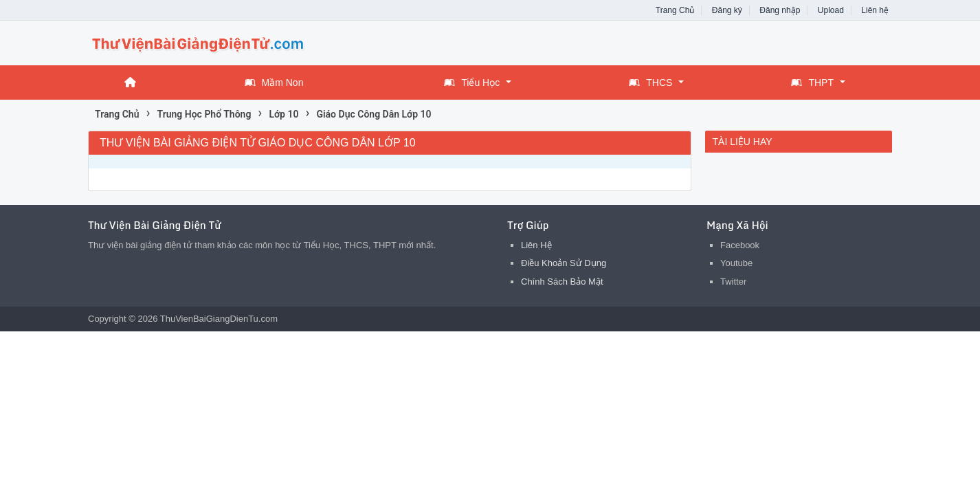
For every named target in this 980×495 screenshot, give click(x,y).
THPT (812, 82)
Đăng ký (727, 10)
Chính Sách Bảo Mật (562, 282)
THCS (650, 82)
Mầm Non (274, 82)
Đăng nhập (780, 10)
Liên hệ (875, 10)
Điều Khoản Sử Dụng (564, 263)
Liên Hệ (536, 245)
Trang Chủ (675, 10)
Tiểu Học (472, 82)
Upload (831, 10)
